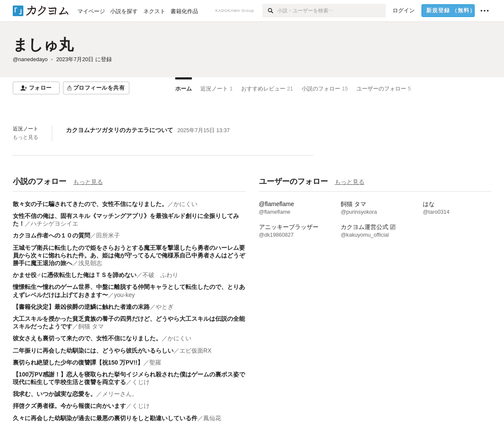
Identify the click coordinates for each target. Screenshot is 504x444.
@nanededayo (30, 59)
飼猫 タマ (91, 326)
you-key (124, 295)
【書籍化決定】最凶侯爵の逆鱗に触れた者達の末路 (81, 307)
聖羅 (158, 362)
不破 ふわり (160, 275)
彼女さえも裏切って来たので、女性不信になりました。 (87, 338)
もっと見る (26, 137)
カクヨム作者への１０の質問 (51, 235)
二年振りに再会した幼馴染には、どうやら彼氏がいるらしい (93, 351)
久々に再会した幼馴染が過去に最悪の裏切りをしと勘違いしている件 (105, 418)
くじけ (141, 382)
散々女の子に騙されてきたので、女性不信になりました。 (90, 204)
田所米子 (108, 235)
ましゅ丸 (43, 44)
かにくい (185, 204)
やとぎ (165, 307)
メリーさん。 (120, 394)
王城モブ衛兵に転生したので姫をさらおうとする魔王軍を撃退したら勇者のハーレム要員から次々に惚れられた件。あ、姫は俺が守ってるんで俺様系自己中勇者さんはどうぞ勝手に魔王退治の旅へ (129, 255)
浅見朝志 (90, 263)
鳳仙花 (212, 418)
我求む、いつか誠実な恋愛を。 (54, 394)
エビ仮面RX (195, 351)
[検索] (270, 11)
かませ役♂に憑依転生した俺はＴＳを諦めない (75, 275)
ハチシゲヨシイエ (54, 223)
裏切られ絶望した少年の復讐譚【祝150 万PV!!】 (78, 362)
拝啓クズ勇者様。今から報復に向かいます (69, 406)
